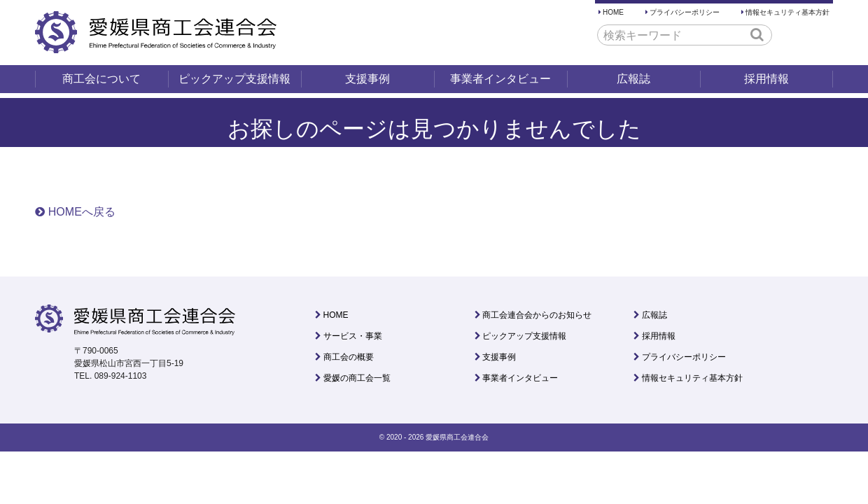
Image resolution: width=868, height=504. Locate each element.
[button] (757, 34)
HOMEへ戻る (82, 212)
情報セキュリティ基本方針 (787, 12)
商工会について (101, 79)
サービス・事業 (353, 336)
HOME (613, 12)
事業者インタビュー (500, 79)
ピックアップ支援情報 (234, 79)
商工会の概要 (349, 357)
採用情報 (766, 79)
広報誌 (633, 79)
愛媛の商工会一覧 (357, 378)
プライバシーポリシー (685, 12)
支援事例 (367, 79)
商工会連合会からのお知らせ (537, 315)
